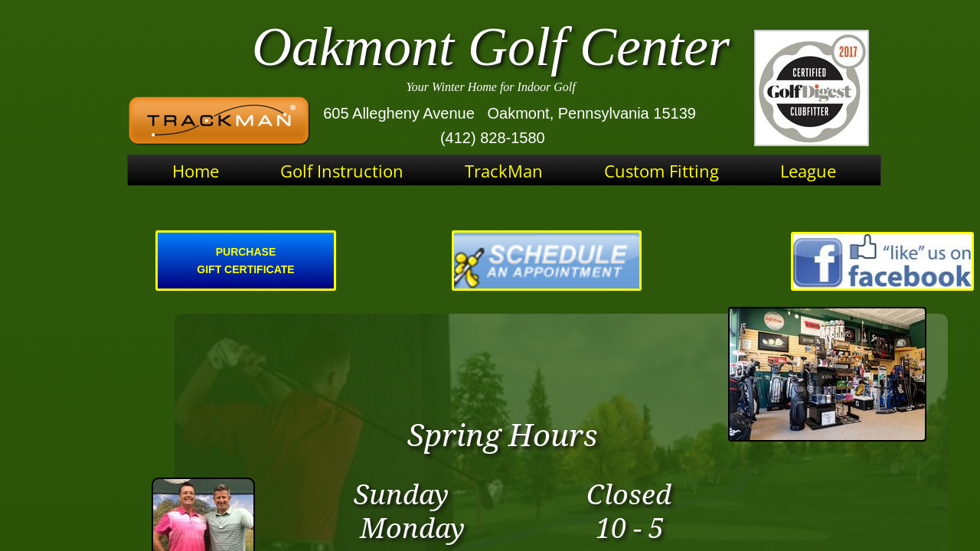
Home (196, 171)
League (808, 171)
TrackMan (504, 171)
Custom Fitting (661, 171)
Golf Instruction (342, 171)
